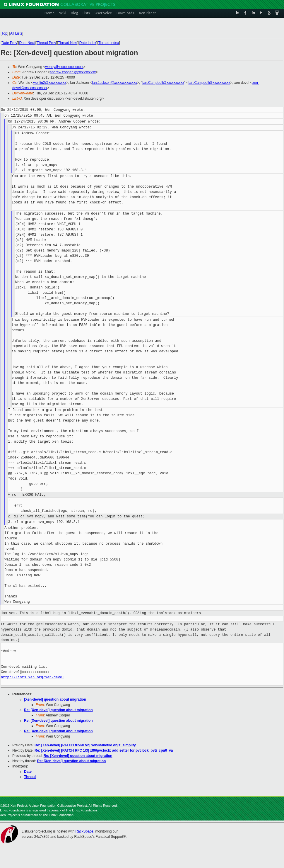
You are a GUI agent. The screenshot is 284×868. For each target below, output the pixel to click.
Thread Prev (46, 43)
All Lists (16, 33)
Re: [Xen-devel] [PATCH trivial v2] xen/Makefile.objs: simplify (85, 745)
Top (4, 33)
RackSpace (84, 831)
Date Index (88, 43)
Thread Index (109, 43)
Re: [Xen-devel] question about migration (58, 710)
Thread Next (68, 43)
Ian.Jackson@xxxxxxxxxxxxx (114, 83)
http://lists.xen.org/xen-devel (32, 677)
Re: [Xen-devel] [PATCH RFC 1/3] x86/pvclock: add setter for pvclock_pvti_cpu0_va (104, 750)
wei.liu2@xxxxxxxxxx (49, 83)
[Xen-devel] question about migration (55, 699)
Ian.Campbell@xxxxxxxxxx (163, 83)
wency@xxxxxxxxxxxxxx (64, 67)
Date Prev (9, 43)
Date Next (27, 43)
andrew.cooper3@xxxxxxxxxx (73, 72)
